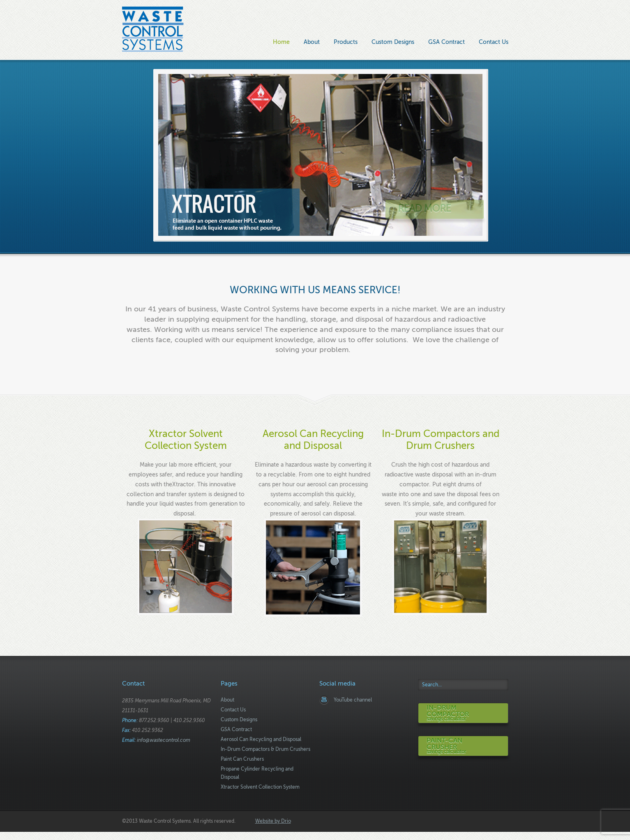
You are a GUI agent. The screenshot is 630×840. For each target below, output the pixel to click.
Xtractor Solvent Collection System (186, 440)
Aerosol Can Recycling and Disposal (261, 739)
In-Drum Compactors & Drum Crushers (265, 749)
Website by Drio (273, 821)
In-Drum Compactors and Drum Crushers (441, 440)
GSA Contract (447, 42)
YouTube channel (353, 700)
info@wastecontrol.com (164, 740)
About (312, 42)
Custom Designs (393, 42)
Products (346, 43)
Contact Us (494, 42)
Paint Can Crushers (242, 759)
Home (281, 42)
